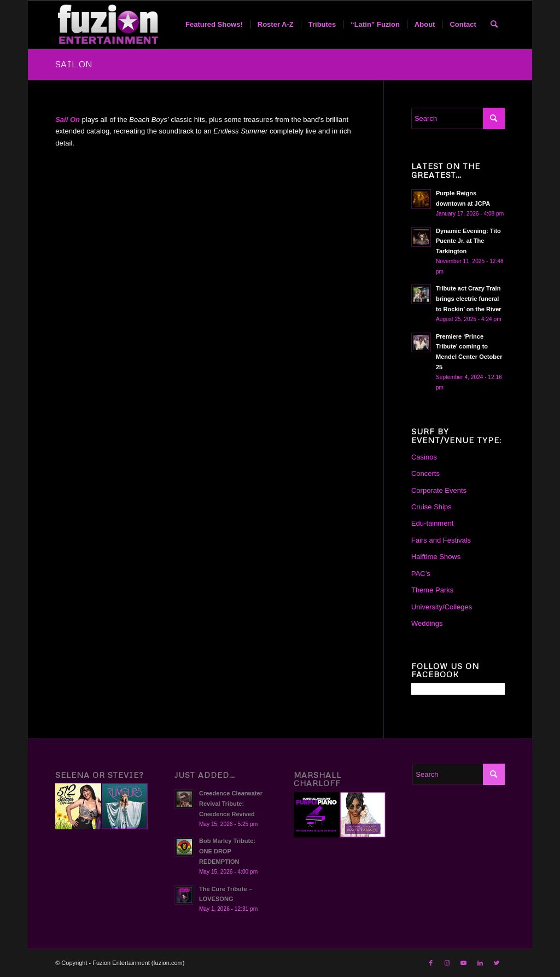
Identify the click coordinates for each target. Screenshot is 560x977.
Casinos (424, 457)
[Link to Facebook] (431, 963)
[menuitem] (214, 25)
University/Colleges (442, 607)
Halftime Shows (436, 557)
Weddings (427, 623)
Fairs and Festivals (441, 540)
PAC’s (421, 574)
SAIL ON (74, 64)
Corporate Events (439, 490)
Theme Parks (432, 590)
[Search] (494, 25)
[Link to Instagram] (447, 963)
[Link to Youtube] (464, 963)
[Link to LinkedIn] (480, 963)
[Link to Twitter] (497, 963)
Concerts (425, 473)
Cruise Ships (431, 507)
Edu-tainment (432, 523)
